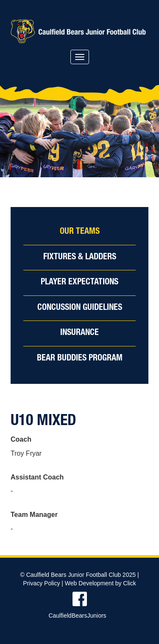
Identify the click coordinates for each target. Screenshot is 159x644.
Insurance (79, 333)
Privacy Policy (41, 583)
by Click (126, 583)
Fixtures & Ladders (80, 258)
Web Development (89, 583)
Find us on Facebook (79, 599)
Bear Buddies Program (80, 359)
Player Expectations (79, 283)
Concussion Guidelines (80, 308)
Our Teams (80, 232)
